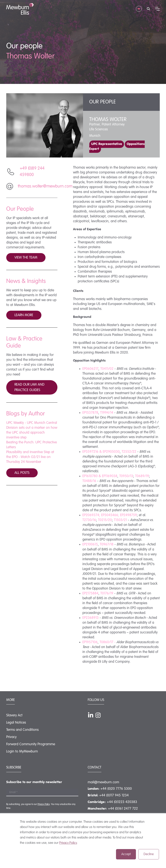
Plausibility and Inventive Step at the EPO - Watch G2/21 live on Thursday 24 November (30, 457)
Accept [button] (126, 854)
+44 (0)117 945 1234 (114, 795)
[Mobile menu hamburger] (157, 9)
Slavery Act (14, 715)
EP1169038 (110, 476)
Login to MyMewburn (22, 751)
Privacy (11, 737)
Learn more (24, 315)
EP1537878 (90, 413)
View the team (26, 258)
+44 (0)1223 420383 (122, 802)
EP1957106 (90, 642)
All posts (22, 473)
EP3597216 (90, 452)
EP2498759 (129, 515)
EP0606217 (90, 369)
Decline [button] (149, 854)
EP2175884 (90, 593)
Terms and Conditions (22, 730)
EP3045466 (110, 515)
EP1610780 (90, 476)
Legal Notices (16, 723)
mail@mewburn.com (103, 782)
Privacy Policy (68, 843)
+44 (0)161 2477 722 (123, 809)
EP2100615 (90, 544)
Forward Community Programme (31, 744)
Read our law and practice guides (29, 387)
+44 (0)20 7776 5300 (116, 789)
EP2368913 (91, 618)
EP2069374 (91, 515)
